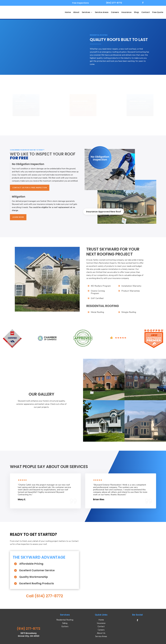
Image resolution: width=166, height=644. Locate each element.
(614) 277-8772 (114, 3)
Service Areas (102, 12)
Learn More (18, 217)
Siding (65, 623)
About (76, 12)
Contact (146, 12)
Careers (115, 12)
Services (86, 12)
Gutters (65, 626)
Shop (136, 12)
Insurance (126, 12)
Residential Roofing (65, 620)
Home (68, 12)
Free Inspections (81, 3)
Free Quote (158, 12)
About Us (101, 633)
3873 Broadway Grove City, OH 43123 (29, 634)
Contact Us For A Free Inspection (30, 188)
